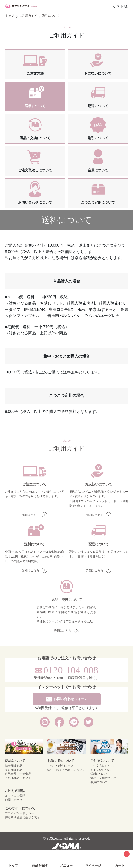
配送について (98, 96)
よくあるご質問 (15, 796)
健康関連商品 (14, 766)
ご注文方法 (35, 64)
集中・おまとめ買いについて (66, 770)
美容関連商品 (14, 770)
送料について (35, 96)
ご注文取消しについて (35, 160)
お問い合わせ (14, 800)
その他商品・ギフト (18, 778)
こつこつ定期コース (61, 766)
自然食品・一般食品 (18, 774)
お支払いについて (98, 64)
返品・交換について (35, 128)
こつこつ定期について (98, 193)
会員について (98, 160)
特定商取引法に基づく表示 (22, 817)
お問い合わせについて (35, 193)
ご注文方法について (103, 766)
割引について (98, 128)
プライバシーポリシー (19, 813)
